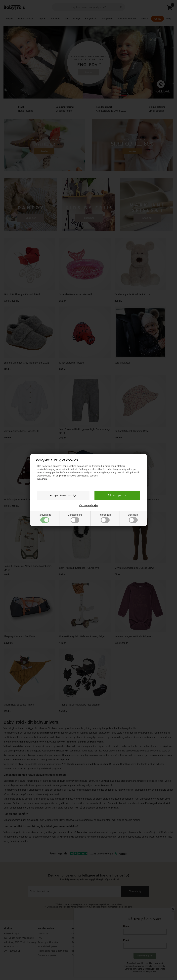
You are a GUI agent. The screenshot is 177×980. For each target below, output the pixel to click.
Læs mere (42, 479)
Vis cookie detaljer (88, 505)
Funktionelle (105, 518)
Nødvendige (45, 518)
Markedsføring (75, 518)
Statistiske (133, 518)
